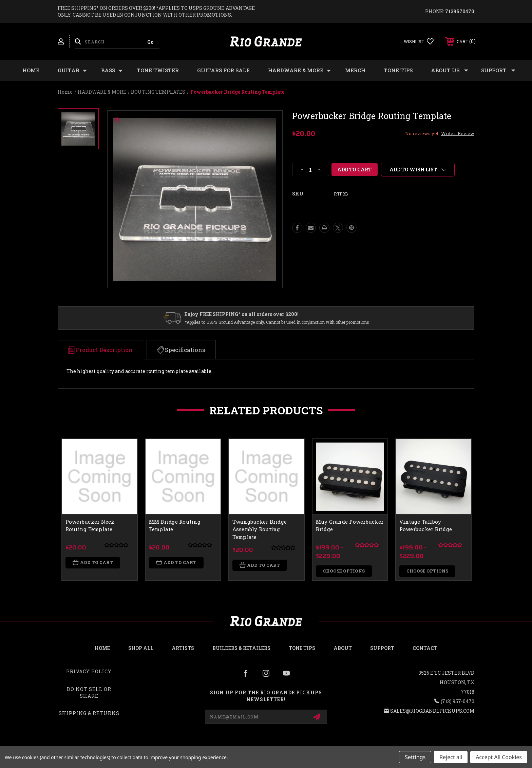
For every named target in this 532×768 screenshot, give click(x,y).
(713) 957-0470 (458, 702)
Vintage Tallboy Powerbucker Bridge (426, 526)
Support (498, 70)
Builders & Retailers (241, 648)
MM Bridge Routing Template (175, 526)
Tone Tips (398, 70)
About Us (450, 70)
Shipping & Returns (89, 714)
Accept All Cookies (499, 757)
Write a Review (458, 133)
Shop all (141, 648)
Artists (183, 648)
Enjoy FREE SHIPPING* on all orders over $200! (242, 314)
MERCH (355, 70)
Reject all (451, 757)
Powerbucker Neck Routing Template (90, 526)
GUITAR (72, 70)
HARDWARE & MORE (299, 70)
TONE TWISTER (158, 70)
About (343, 648)
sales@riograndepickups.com (432, 711)
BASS (112, 70)
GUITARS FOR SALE (223, 70)
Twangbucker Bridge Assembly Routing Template (260, 529)
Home (31, 70)
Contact (425, 648)
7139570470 (460, 11)
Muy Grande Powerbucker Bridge (350, 526)
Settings (415, 757)
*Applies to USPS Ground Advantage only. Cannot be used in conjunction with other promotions (277, 322)
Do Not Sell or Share (89, 693)
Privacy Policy (89, 672)
